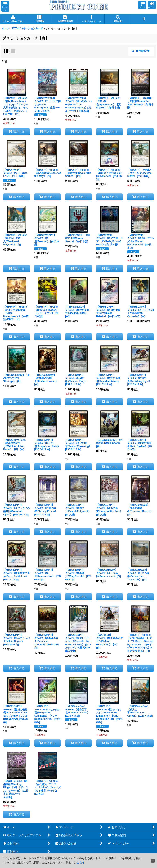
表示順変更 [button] (141, 51)
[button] (5, 6)
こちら (81, 863)
